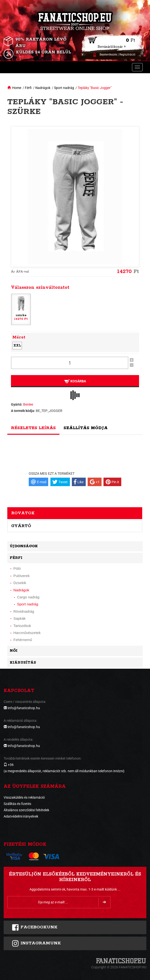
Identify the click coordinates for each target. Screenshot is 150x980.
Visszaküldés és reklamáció (24, 797)
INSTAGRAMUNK (36, 943)
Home (17, 88)
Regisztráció (127, 55)
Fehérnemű (23, 640)
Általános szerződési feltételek (26, 810)
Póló (17, 568)
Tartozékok (22, 626)
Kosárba (75, 381)
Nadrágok (43, 88)
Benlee (28, 404)
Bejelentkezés (108, 55)
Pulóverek (22, 576)
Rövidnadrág (24, 611)
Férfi (28, 88)
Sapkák (19, 618)
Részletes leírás (33, 428)
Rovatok (23, 513)
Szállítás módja (86, 428)
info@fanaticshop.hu (24, 708)
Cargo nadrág (28, 597)
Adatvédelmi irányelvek (21, 816)
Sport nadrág (64, 88)
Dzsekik (20, 583)
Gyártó (21, 526)
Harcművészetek (27, 633)
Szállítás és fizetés (17, 804)
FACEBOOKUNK (35, 927)
